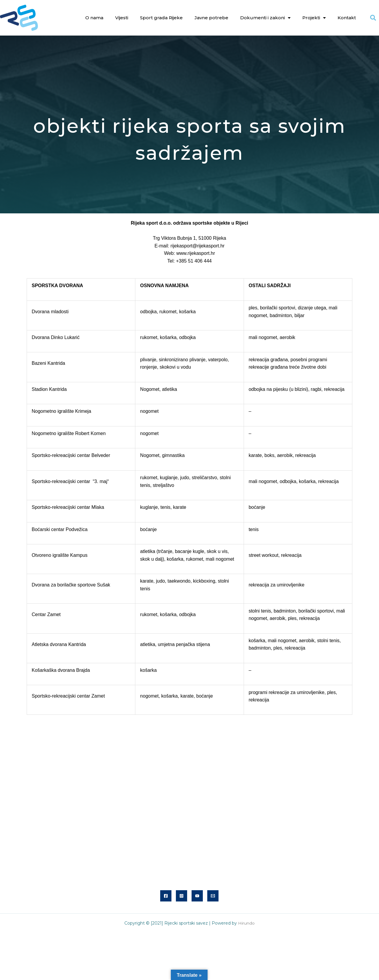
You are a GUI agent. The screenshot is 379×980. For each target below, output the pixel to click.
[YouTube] (197, 896)
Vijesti (122, 18)
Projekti (314, 18)
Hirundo (246, 923)
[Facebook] (166, 896)
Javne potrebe (211, 18)
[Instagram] (182, 896)
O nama (94, 18)
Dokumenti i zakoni (265, 18)
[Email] (213, 896)
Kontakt (347, 18)
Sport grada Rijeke (161, 18)
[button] (373, 18)
